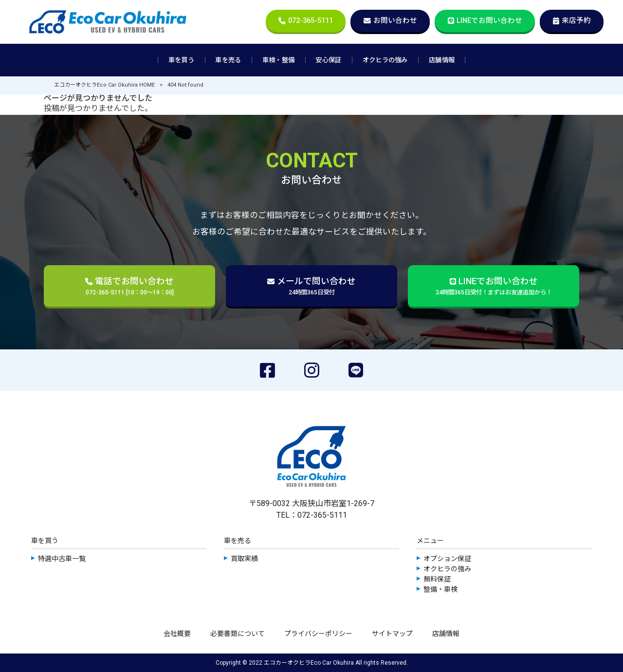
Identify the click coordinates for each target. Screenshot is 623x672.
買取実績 (244, 559)
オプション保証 (447, 559)
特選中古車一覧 (62, 559)
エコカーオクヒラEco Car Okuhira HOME (104, 85)
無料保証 (437, 579)
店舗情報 (446, 634)
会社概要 (177, 634)
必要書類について (238, 634)
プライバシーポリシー (318, 634)
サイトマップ (392, 634)
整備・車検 (440, 589)
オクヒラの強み (447, 569)
